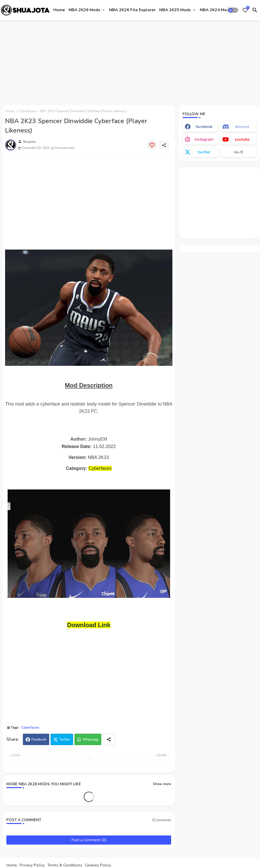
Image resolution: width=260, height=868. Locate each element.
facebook (204, 127)
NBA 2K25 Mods (175, 10)
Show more (162, 784)
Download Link (89, 625)
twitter (204, 152)
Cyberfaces (27, 111)
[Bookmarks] (245, 10)
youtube (242, 139)
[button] (233, 10)
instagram (204, 139)
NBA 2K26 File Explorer (132, 10)
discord (242, 127)
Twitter (65, 740)
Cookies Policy (98, 865)
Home (59, 10)
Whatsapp (91, 740)
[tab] (59, 10)
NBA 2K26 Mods (84, 10)
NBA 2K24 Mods (216, 10)
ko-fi (239, 152)
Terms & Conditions (65, 865)
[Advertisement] (130, 62)
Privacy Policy (32, 865)
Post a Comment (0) (89, 840)
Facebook (39, 740)
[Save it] (152, 145)
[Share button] (109, 739)
